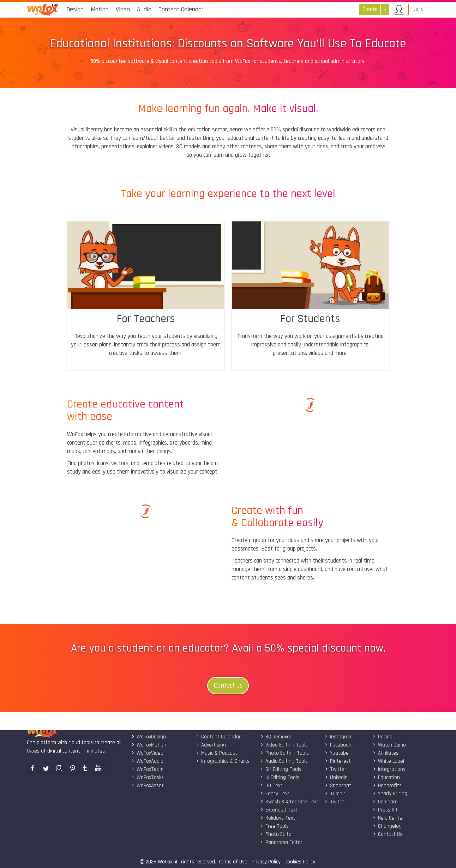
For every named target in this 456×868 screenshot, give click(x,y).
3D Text (271, 786)
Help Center (388, 818)
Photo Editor (277, 834)
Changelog (387, 826)
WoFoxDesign (149, 737)
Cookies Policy (300, 862)
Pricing (383, 737)
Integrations (389, 769)
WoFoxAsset (148, 786)
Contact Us (388, 834)
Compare (385, 802)
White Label (388, 761)
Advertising (211, 745)
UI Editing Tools (280, 777)
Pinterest (338, 761)
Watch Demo (389, 745)
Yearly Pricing (390, 794)
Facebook (338, 745)
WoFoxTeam (147, 769)
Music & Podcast (217, 753)
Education (386, 777)
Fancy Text (275, 794)
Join (419, 10)
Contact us (228, 686)
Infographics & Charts (223, 761)
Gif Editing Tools (281, 769)
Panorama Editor (281, 842)
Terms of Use (233, 862)
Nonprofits (387, 786)
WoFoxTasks (148, 777)
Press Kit (385, 810)
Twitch (335, 802)
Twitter (335, 769)
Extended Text (279, 810)
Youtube (337, 753)
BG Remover (276, 737)
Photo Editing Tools (284, 753)
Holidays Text (278, 818)
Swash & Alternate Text (289, 802)
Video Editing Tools (284, 745)
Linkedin (336, 777)
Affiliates (386, 753)
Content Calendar (218, 737)
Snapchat (338, 786)
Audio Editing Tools (284, 761)
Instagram (339, 737)
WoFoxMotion (149, 745)
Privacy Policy (266, 862)
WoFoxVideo (147, 753)
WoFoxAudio (147, 761)
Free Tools (274, 826)
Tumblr (335, 794)
